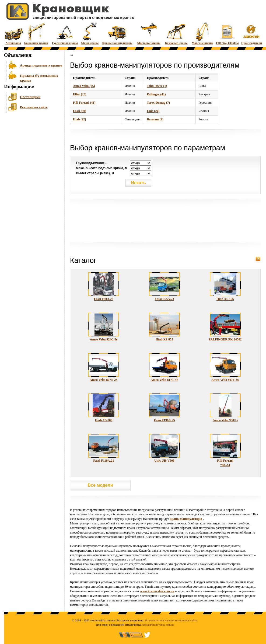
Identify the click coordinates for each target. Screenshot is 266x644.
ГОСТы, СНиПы (227, 33)
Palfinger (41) (156, 94)
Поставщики (30, 97)
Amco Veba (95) (84, 86)
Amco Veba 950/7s (225, 420)
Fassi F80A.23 (104, 299)
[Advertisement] (31, 156)
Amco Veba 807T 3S (225, 380)
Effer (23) (80, 94)
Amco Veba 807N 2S (104, 380)
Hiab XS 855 (164, 339)
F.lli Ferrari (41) (84, 103)
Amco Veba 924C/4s (104, 339)
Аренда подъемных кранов (41, 65)
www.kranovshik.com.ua (157, 591)
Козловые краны (176, 33)
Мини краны (90, 33)
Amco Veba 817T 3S (164, 380)
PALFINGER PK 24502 (225, 339)
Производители (252, 33)
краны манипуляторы (186, 519)
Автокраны (13, 33)
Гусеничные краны (65, 33)
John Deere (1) (157, 86)
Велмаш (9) (155, 119)
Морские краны (202, 33)
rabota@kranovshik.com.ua (158, 625)
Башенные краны (36, 33)
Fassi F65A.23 (164, 299)
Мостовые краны (149, 33)
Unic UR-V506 (164, 461)
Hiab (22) (79, 119)
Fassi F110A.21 (104, 461)
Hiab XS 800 (104, 420)
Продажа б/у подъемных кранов (39, 77)
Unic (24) (153, 111)
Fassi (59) (80, 111)
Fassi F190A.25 (164, 420)
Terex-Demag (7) (158, 103)
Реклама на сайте (34, 107)
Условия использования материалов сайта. (171, 620)
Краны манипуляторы (117, 33)
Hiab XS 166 (225, 299)
